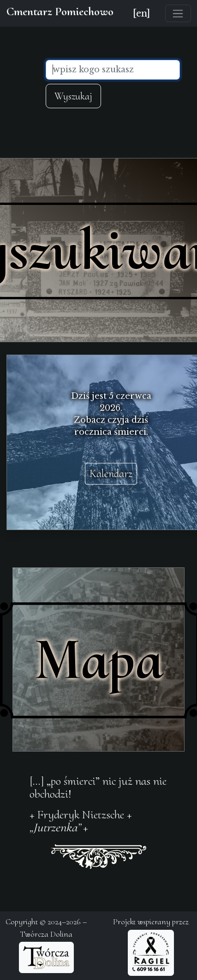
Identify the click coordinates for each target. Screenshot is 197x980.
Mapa (98, 659)
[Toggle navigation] (178, 13)
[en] (141, 13)
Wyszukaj (73, 96)
